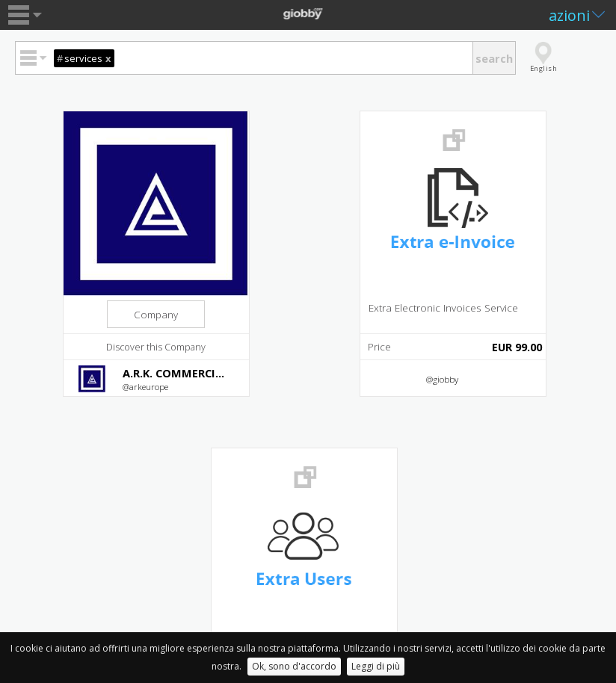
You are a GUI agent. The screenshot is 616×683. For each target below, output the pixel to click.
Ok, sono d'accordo (294, 666)
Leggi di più (376, 666)
